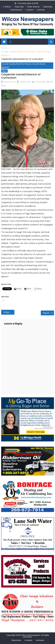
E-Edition (7, 7)
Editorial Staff (25, 82)
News (4, 71)
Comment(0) (40, 82)
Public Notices (33, 7)
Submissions (16, 10)
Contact (30, 10)
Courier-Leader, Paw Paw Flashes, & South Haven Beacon (24, 66)
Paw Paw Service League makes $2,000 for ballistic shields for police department (49, 313)
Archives (41, 10)
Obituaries (48, 7)
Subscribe (19, 7)
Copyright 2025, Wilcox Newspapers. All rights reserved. (28, 636)
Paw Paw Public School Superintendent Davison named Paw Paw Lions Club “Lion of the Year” (10, 312)
